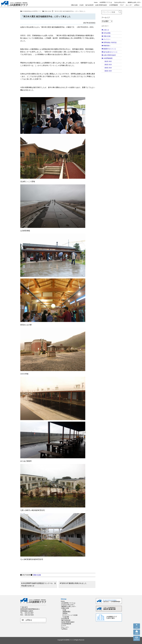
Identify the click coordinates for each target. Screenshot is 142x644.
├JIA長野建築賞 (66, 624)
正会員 (81, 5)
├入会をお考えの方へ (68, 605)
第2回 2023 (108, 65)
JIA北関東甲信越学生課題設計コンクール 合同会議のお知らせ (39, 584)
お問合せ (137, 5)
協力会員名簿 (89, 5)
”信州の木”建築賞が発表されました (74, 583)
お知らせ (106, 30)
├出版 (64, 610)
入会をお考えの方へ (120, 2)
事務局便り (107, 46)
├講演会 (65, 613)
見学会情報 (107, 33)
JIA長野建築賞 (113, 5)
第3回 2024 (108, 68)
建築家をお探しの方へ (134, 2)
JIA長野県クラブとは (106, 2)
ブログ (122, 5)
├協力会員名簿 (66, 620)
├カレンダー (65, 627)
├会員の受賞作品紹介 (68, 622)
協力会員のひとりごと (110, 52)
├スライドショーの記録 (70, 615)
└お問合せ (64, 629)
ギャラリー (107, 39)
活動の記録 (74, 5)
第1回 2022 (108, 61)
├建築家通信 (66, 612)
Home (96, 2)
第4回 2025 (108, 71)
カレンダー (129, 5)
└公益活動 (66, 617)
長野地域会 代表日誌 (110, 42)
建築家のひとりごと (110, 49)
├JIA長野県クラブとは (68, 603)
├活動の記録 (65, 608)
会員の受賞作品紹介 (101, 5)
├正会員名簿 (65, 619)
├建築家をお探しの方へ (69, 606)
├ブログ (64, 625)
